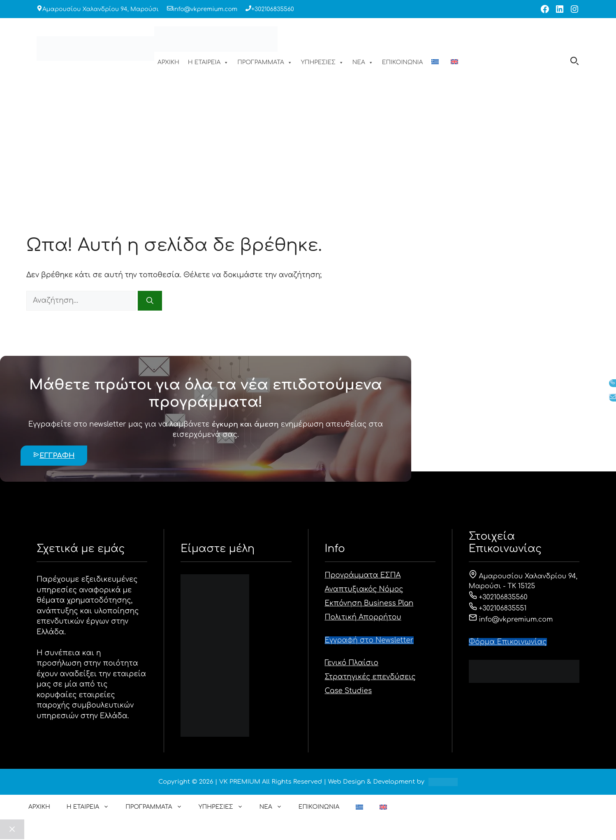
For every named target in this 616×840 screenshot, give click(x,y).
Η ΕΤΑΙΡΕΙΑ (208, 63)
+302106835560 (273, 9)
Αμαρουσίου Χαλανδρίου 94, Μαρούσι (101, 9)
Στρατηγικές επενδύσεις (370, 677)
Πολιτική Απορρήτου (363, 617)
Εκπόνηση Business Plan (369, 603)
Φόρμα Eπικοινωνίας (508, 642)
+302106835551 (498, 608)
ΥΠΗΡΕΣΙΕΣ (322, 63)
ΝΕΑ (363, 63)
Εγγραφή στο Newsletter (369, 640)
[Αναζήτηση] (150, 301)
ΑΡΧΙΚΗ (168, 62)
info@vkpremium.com (205, 9)
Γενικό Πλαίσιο (352, 663)
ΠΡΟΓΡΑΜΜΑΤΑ (265, 63)
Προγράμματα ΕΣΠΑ (363, 575)
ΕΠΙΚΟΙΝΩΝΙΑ (402, 62)
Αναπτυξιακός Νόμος (364, 589)
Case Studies (349, 691)
